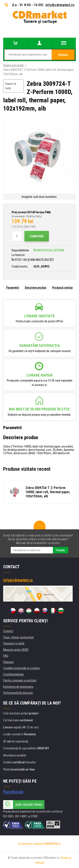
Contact (8, 631)
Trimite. (61, 550)
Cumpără (37, 236)
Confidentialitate (13, 674)
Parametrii (13, 288)
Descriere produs (36, 288)
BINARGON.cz (53, 844)
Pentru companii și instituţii (20, 680)
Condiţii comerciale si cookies (21, 668)
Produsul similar (62, 288)
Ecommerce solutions (31, 844)
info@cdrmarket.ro (60, 5)
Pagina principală (13, 65)
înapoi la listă (11, 86)
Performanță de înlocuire (18, 693)
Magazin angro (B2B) (16, 650)
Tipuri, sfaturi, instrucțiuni (18, 637)
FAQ (6, 656)
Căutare (63, 55)
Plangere (8, 662)
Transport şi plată (14, 643)
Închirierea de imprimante (18, 687)
